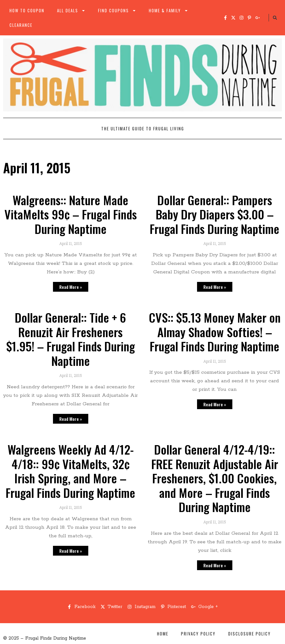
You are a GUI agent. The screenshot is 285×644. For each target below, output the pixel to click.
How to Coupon (27, 10)
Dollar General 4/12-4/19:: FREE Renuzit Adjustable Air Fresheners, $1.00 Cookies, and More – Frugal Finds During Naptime (215, 478)
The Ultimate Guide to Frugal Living (143, 128)
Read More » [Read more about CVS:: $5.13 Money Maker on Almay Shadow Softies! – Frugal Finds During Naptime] (215, 404)
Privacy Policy (198, 634)
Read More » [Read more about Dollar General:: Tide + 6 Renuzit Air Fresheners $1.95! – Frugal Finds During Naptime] (71, 419)
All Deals (71, 11)
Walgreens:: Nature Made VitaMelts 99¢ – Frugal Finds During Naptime (71, 214)
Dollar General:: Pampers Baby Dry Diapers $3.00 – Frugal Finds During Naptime (215, 214)
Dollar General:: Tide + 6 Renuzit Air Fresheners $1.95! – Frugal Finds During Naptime (71, 339)
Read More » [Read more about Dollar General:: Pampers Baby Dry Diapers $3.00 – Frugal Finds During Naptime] (215, 287)
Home (163, 634)
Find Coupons (117, 11)
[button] (275, 18)
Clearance (21, 25)
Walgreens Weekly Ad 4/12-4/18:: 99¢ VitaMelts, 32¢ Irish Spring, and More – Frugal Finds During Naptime (70, 471)
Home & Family (169, 11)
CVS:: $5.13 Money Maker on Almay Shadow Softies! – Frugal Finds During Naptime (215, 332)
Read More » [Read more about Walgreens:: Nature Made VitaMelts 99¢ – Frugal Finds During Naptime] (71, 287)
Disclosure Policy (250, 634)
